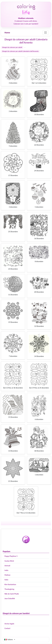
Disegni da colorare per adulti (12, 47)
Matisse (7, 575)
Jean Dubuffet (10, 598)
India (6, 570)
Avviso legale (9, 624)
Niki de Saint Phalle (12, 594)
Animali (7, 566)
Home (7, 33)
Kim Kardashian (10, 584)
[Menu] (45, 33)
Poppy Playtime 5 (11, 556)
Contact (7, 628)
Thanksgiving (9, 589)
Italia (6, 580)
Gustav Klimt (9, 561)
